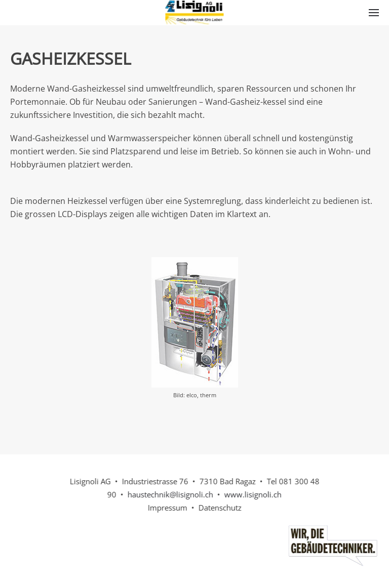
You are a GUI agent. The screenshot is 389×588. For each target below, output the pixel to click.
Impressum (167, 508)
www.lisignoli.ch (252, 494)
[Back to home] (195, 13)
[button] (374, 13)
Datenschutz (219, 508)
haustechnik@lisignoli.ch (169, 494)
